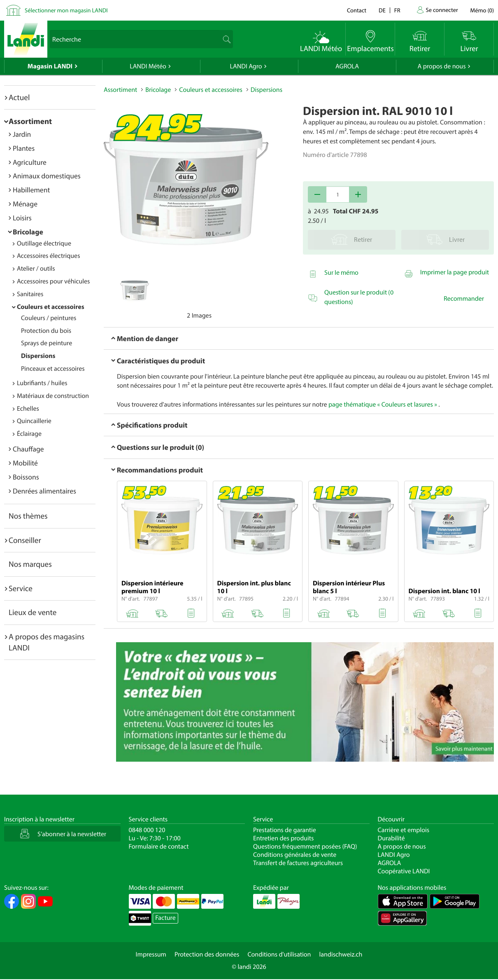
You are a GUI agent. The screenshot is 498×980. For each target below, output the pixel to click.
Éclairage (29, 434)
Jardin (22, 134)
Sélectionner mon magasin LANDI (66, 10)
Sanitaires (30, 294)
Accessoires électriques (48, 256)
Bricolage (28, 232)
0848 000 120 (147, 830)
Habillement (31, 190)
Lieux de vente (33, 612)
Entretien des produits (283, 838)
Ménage (25, 204)
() (482, 10)
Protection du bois (46, 331)
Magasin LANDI (50, 66)
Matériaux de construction (53, 396)
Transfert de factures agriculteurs (298, 863)
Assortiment (30, 121)
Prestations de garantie (285, 830)
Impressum (151, 954)
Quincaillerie (34, 421)
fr (397, 10)
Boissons (26, 477)
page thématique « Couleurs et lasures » (383, 405)
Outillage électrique (44, 243)
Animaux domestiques (47, 176)
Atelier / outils (36, 269)
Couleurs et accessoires (51, 307)
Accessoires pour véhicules (53, 281)
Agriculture (30, 162)
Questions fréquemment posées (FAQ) (305, 847)
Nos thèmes (28, 516)
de (382, 10)
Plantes (24, 148)
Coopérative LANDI (404, 871)
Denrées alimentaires (44, 491)
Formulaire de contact (159, 847)
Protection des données (207, 954)
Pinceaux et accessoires (53, 369)
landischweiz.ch (341, 954)
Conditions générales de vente (295, 855)
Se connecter (442, 10)
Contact (357, 10)
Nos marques (30, 564)
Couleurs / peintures (49, 318)
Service (21, 588)
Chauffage (28, 449)
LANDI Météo (148, 66)
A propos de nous (441, 66)
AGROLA (347, 66)
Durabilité (391, 838)
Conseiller (25, 540)
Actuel (19, 97)
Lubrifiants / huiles (42, 383)
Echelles (28, 409)
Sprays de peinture (47, 343)
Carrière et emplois (404, 830)
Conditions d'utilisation (279, 954)
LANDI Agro (246, 66)
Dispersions (38, 356)
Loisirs (22, 218)
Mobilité (25, 463)
